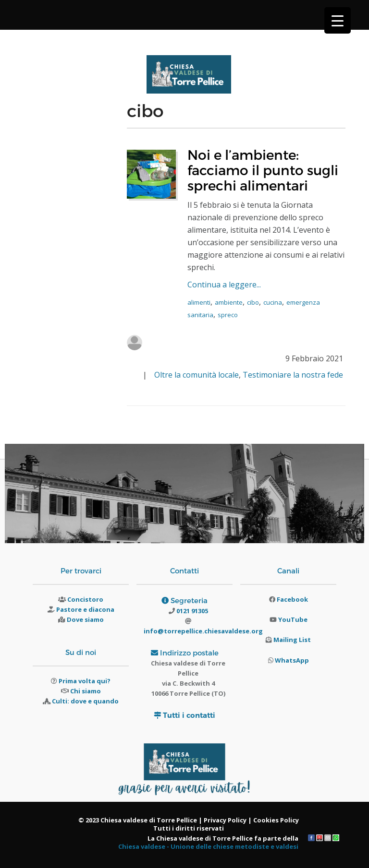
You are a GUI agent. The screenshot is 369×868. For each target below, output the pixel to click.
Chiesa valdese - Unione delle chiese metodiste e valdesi (208, 846)
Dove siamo (85, 619)
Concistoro (85, 599)
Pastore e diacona (85, 609)
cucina (273, 302)
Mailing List (292, 640)
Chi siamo (86, 691)
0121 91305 (191, 611)
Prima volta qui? (85, 681)
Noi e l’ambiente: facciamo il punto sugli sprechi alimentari (263, 170)
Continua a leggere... (224, 285)
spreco (228, 315)
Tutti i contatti (189, 715)
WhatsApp (292, 660)
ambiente (229, 302)
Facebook (292, 599)
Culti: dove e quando (85, 701)
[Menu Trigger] (338, 20)
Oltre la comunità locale (197, 375)
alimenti (199, 302)
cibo (253, 302)
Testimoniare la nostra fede (293, 375)
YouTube (293, 619)
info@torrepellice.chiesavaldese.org (203, 631)
